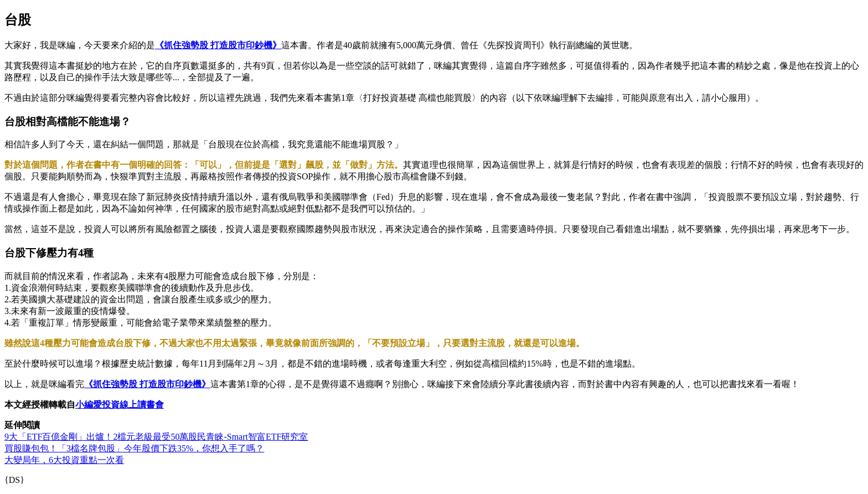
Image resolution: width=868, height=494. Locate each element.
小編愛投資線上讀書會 (120, 405)
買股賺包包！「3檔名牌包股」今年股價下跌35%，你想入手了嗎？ (134, 448)
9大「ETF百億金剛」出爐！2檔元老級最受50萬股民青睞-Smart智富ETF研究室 (156, 437)
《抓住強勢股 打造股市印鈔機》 (218, 45)
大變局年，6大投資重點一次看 (64, 460)
